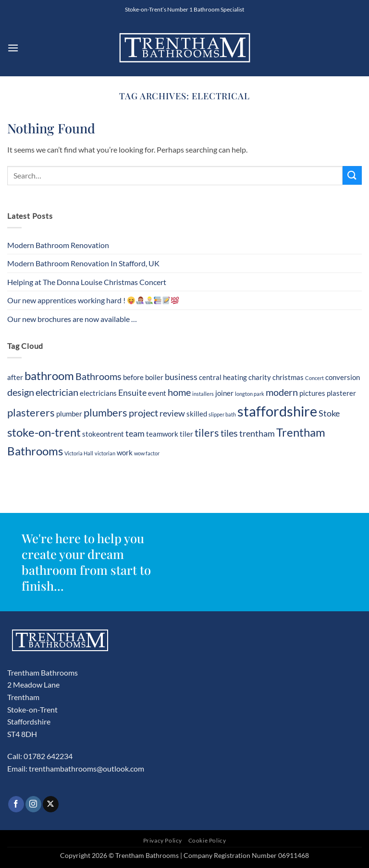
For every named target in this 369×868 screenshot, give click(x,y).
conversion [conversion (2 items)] (343, 377)
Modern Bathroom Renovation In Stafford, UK (83, 263)
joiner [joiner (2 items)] (224, 393)
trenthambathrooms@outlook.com (86, 768)
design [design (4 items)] (21, 392)
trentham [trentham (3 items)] (257, 434)
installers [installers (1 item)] (203, 394)
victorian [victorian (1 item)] (105, 453)
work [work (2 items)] (125, 452)
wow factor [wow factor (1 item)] (147, 453)
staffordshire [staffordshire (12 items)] (277, 411)
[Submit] (352, 175)
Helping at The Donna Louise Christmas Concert (87, 282)
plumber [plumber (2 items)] (69, 414)
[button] (13, 48)
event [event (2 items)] (157, 393)
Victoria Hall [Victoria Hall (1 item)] (79, 453)
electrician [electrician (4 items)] (57, 392)
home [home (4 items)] (179, 392)
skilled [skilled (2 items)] (197, 414)
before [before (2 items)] (133, 377)
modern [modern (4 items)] (282, 392)
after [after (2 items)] (15, 377)
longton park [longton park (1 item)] (250, 394)
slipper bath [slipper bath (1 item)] (222, 414)
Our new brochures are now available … (72, 319)
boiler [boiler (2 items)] (154, 377)
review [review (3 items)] (172, 413)
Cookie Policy (207, 840)
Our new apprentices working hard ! (93, 300)
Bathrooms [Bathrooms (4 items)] (98, 376)
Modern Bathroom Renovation (58, 245)
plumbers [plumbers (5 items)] (105, 413)
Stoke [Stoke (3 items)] (329, 413)
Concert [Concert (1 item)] (314, 378)
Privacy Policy (163, 840)
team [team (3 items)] (135, 434)
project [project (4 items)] (143, 413)
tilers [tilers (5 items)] (207, 433)
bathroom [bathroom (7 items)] (49, 375)
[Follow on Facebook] (16, 804)
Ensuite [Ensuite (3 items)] (132, 393)
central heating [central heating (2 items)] (223, 377)
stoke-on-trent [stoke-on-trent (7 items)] (44, 432)
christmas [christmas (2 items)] (288, 377)
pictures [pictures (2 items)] (312, 393)
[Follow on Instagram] (33, 804)
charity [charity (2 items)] (260, 377)
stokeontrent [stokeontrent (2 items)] (103, 434)
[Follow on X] (51, 804)
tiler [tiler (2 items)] (186, 434)
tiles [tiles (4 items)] (229, 433)
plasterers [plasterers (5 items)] (31, 413)
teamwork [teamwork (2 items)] (162, 434)
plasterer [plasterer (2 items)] (341, 393)
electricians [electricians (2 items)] (98, 393)
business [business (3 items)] (181, 377)
